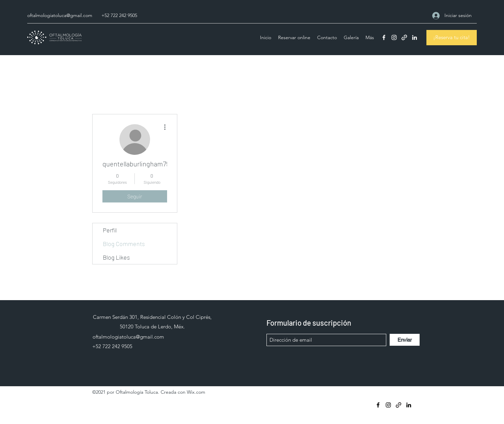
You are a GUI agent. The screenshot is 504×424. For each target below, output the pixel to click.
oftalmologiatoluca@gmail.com (60, 15)
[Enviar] (405, 340)
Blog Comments (124, 244)
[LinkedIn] (414, 37)
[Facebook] (384, 37)
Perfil (110, 230)
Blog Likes (116, 257)
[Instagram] (394, 37)
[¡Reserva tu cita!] (452, 38)
